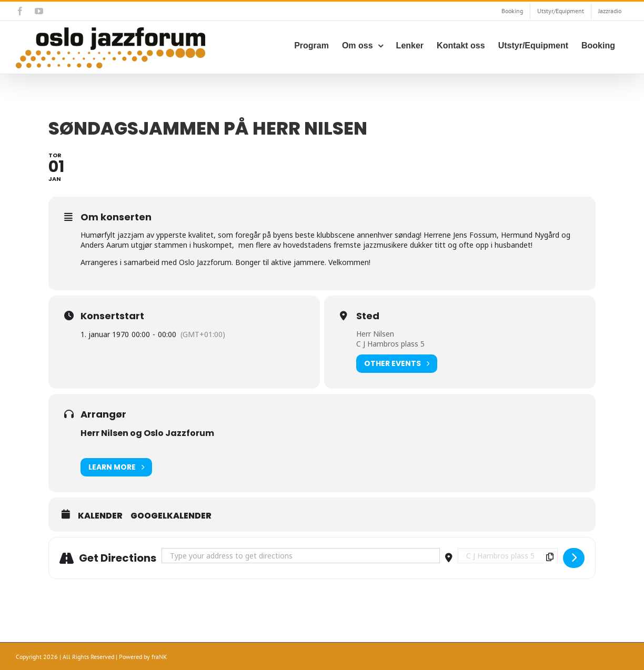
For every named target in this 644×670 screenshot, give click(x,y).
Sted (368, 316)
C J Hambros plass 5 (390, 344)
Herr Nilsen (375, 334)
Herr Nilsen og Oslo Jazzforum (147, 433)
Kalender (100, 516)
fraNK (159, 657)
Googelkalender (171, 516)
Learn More (116, 467)
